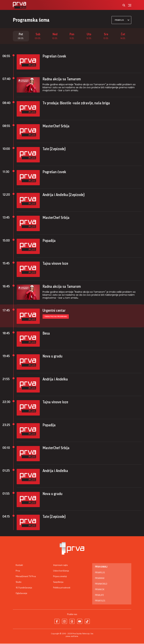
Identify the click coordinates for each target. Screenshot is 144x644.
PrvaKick (100, 590)
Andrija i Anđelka (55, 471)
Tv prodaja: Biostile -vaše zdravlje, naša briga (76, 103)
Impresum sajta (60, 566)
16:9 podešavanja (24, 588)
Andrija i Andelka (55, 379)
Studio (19, 582)
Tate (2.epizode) (54, 149)
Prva (18, 571)
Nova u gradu (52, 357)
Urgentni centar (54, 311)
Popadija (49, 241)
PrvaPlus (100, 573)
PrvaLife (99, 595)
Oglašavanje (21, 594)
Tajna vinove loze (55, 264)
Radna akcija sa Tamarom (62, 79)
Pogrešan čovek (54, 57)
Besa (46, 334)
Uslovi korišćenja (61, 571)
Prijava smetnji (60, 577)
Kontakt (19, 566)
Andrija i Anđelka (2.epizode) (64, 195)
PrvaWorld (101, 584)
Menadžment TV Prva (26, 577)
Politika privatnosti (62, 588)
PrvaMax (100, 579)
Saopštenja (58, 582)
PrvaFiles (100, 601)
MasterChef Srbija (56, 126)
